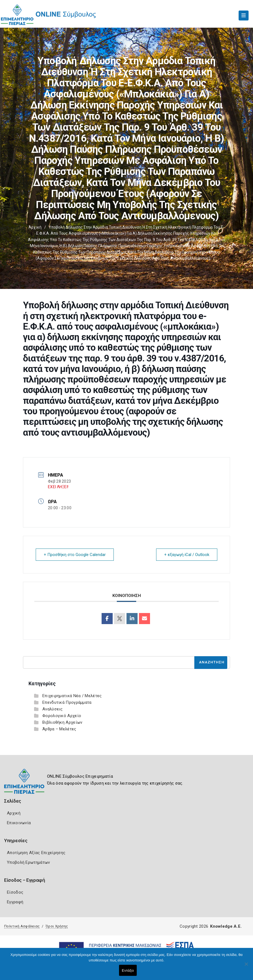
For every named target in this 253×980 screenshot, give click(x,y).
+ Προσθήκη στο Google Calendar (75, 555)
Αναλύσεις (53, 709)
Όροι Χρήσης (57, 926)
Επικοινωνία (19, 823)
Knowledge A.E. (226, 926)
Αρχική (35, 227)
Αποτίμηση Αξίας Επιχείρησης (36, 853)
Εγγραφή (15, 902)
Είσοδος (15, 892)
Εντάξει (128, 970)
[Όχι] (246, 967)
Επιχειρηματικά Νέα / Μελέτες (72, 696)
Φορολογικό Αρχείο (62, 716)
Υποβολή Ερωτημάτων (28, 862)
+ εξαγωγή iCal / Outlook (187, 555)
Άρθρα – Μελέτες (59, 729)
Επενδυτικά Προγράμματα (67, 702)
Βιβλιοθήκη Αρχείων (62, 722)
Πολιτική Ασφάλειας (22, 926)
